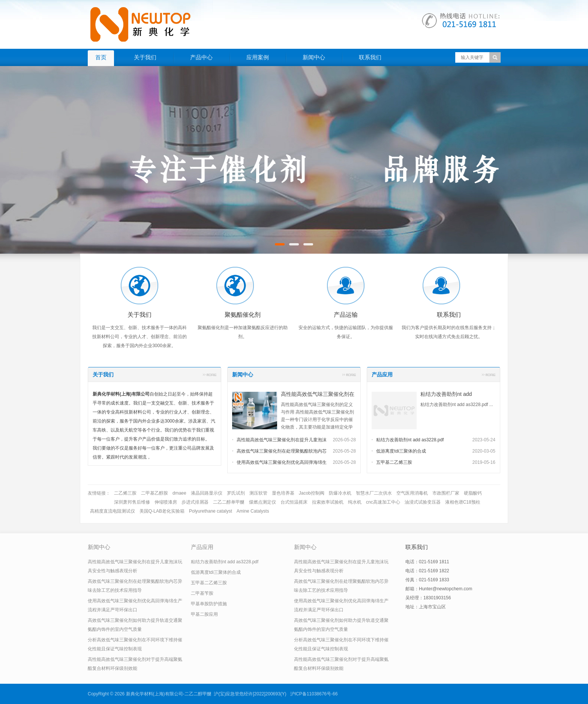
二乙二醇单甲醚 (229, 502)
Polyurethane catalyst (211, 511)
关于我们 (145, 57)
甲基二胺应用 (204, 614)
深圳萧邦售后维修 (132, 502)
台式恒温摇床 (294, 502)
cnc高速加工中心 (383, 502)
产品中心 (201, 57)
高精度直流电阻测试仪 (112, 511)
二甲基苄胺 (202, 593)
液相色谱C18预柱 (463, 502)
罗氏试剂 (236, 493)
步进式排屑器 (195, 502)
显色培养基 (283, 493)
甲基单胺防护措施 (209, 604)
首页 (101, 57)
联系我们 (370, 57)
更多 (210, 375)
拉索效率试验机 (328, 502)
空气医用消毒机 (412, 493)
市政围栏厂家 (446, 493)
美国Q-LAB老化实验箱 (162, 511)
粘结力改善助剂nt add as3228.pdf (410, 440)
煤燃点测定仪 (262, 502)
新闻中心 (314, 57)
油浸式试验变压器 (423, 502)
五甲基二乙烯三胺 (394, 462)
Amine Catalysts (253, 511)
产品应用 (382, 375)
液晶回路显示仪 (207, 493)
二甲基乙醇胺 (154, 493)
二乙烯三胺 (125, 493)
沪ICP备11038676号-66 (314, 694)
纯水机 (355, 502)
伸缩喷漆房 (166, 502)
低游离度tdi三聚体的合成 (401, 451)
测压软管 (258, 493)
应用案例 (258, 57)
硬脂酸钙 (473, 493)
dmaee (179, 493)
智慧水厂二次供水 (374, 493)
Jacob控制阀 (312, 493)
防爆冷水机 (340, 493)
